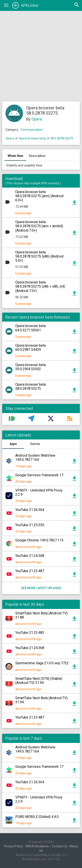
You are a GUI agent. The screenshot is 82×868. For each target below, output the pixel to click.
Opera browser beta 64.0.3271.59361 (31, 328)
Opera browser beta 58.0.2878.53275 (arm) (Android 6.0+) (39, 196)
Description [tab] (37, 156)
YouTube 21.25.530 (30, 525)
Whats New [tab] (15, 156)
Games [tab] (35, 444)
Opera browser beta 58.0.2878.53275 (31, 387)
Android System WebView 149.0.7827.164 (35, 458)
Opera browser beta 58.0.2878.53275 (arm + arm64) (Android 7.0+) (39, 226)
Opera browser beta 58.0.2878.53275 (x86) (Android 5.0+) (39, 256)
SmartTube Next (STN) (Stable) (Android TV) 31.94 (39, 681)
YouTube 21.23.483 (30, 633)
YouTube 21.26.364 (30, 510)
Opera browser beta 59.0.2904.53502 (31, 367)
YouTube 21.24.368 (30, 556)
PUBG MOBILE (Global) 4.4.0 (37, 817)
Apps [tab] (13, 444)
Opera (37, 119)
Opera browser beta (32, 138)
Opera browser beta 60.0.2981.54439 (31, 348)
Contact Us (59, 846)
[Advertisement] (41, 56)
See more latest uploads (41, 588)
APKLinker (25, 5)
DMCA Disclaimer (37, 846)
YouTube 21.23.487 (30, 571)
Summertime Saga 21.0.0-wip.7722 (42, 663)
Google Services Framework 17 (39, 475)
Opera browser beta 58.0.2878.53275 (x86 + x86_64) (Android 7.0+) (40, 286)
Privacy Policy (13, 846)
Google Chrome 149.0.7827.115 (39, 540)
